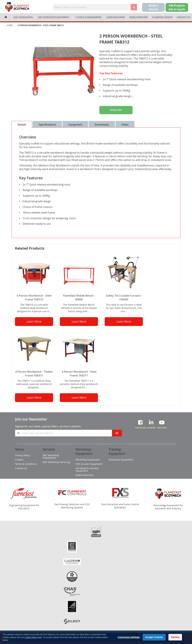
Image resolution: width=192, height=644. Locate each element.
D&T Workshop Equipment (54, 17)
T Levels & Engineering (88, 17)
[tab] (22, 124)
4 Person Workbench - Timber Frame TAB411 (34, 374)
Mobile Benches (138, 17)
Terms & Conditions (26, 464)
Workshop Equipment (88, 460)
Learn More (34, 322)
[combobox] (92, 7)
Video (125, 125)
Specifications (47, 125)
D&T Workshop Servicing (56, 462)
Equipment (75, 125)
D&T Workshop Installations (51, 457)
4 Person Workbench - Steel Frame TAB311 (79, 374)
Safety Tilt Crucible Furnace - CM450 (124, 298)
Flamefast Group (162, 17)
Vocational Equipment (121, 460)
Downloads (102, 125)
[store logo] (17, 7)
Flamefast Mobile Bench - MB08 (79, 298)
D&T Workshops (23, 17)
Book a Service (153, 7)
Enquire (116, 110)
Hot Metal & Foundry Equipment (87, 469)
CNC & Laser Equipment (89, 464)
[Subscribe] (117, 433)
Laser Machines (116, 17)
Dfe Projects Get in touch (177, 7)
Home (10, 25)
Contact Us (183, 17)
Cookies (19, 460)
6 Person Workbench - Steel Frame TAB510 (34, 298)
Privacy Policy (23, 455)
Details (22, 125)
